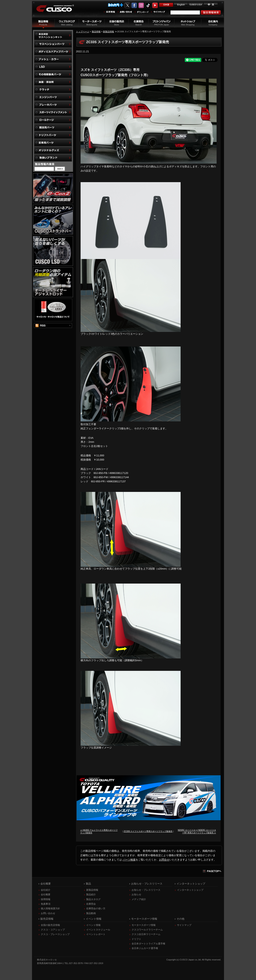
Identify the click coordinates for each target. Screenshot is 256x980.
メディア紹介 (139, 899)
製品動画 (91, 913)
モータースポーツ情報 (144, 925)
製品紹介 (91, 895)
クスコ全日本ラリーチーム (146, 934)
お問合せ (164, 860)
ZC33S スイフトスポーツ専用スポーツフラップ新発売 (148, 831)
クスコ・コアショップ (53, 930)
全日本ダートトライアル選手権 (148, 944)
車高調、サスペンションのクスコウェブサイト (58, 11)
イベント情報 (93, 925)
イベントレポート (96, 934)
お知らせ (136, 895)
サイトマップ (184, 925)
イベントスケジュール (98, 930)
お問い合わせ (48, 913)
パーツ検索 (129, 860)
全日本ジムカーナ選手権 (145, 948)
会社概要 (46, 895)
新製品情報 (108, 32)
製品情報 (96, 32)
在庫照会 (91, 904)
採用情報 (46, 899)
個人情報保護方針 (50, 909)
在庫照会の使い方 (96, 909)
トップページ (83, 32)
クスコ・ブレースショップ (55, 934)
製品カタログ (93, 899)
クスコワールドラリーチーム (147, 930)
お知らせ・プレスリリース (146, 890)
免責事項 (46, 904)
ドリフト (136, 939)
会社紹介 (46, 890)
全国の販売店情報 (50, 925)
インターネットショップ (190, 890)
